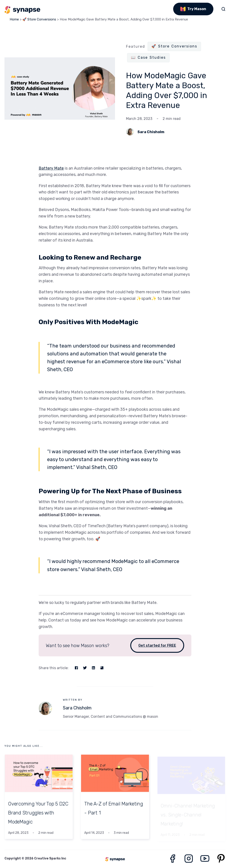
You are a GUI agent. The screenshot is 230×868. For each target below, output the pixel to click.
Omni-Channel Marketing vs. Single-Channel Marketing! (188, 813)
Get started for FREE (157, 645)
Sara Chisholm (151, 132)
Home (14, 19)
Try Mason (193, 9)
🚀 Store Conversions (39, 19)
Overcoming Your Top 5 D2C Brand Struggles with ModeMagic (38, 813)
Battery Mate (51, 168)
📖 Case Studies (148, 57)
